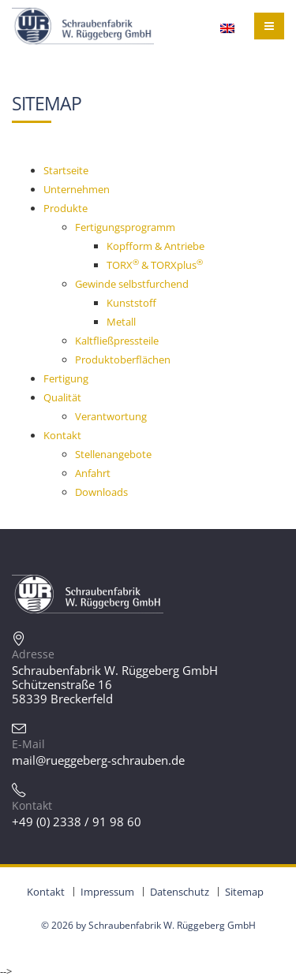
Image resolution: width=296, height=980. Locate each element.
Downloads (101, 492)
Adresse (33, 654)
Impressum (107, 892)
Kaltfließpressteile (117, 341)
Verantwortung (111, 416)
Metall (121, 322)
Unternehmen (77, 189)
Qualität (62, 397)
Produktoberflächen (123, 360)
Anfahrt (93, 473)
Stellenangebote (113, 454)
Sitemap (244, 892)
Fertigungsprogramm (125, 227)
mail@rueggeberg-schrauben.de (98, 760)
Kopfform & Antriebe (155, 246)
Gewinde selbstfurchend (132, 284)
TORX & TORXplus (155, 265)
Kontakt (62, 435)
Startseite (66, 170)
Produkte (66, 208)
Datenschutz (180, 892)
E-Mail (28, 744)
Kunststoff (131, 303)
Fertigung (66, 378)
